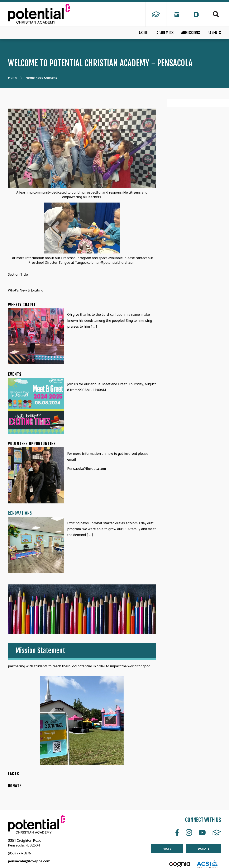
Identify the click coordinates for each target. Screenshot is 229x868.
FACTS (13, 774)
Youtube (202, 833)
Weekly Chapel (22, 305)
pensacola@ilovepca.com (29, 861)
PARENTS (214, 33)
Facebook (177, 833)
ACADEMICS (165, 33)
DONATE (15, 786)
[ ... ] (94, 326)
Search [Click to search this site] (216, 14)
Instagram (189, 833)
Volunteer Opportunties (32, 444)
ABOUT (144, 33)
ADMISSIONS (191, 33)
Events (15, 374)
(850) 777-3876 (19, 853)
